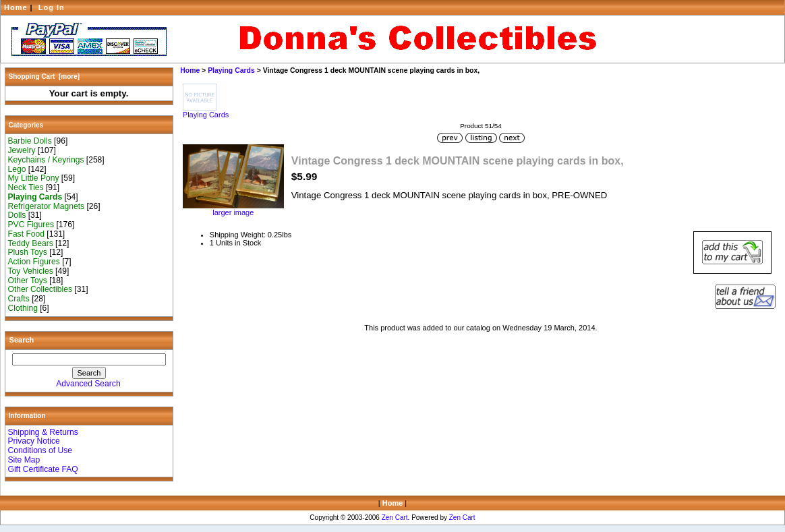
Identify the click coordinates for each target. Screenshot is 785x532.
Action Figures (34, 262)
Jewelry (22, 150)
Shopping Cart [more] (45, 77)
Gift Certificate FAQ (43, 469)
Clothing (23, 308)
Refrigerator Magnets (47, 206)
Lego (17, 169)
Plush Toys (28, 252)
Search (22, 340)
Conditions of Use (40, 450)
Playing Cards (231, 70)
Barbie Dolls (30, 141)
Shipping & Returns (43, 432)
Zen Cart (395, 518)
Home (16, 7)
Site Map (24, 460)
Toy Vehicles (31, 271)
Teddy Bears (31, 243)
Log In (52, 7)
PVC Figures (31, 225)
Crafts (19, 299)
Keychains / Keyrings (46, 160)
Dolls (17, 215)
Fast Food (26, 234)
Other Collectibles (40, 289)
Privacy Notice (34, 441)
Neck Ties (26, 187)
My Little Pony (34, 178)
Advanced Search (88, 384)
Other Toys (28, 280)
